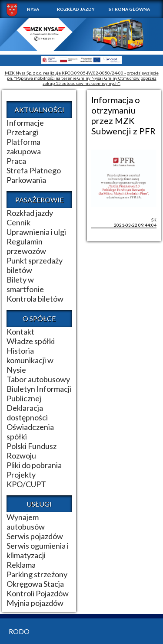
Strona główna (129, 9)
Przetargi (22, 132)
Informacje (25, 123)
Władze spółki (31, 341)
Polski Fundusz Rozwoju (32, 451)
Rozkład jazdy (76, 9)
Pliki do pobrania (34, 465)
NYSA (33, 9)
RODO (19, 631)
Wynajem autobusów (26, 522)
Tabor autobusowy (38, 379)
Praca (16, 161)
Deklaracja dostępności (27, 413)
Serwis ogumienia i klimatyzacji (38, 550)
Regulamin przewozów (26, 246)
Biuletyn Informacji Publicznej (39, 394)
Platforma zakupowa (24, 146)
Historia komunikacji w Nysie (30, 360)
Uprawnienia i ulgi (36, 232)
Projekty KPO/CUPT (26, 479)
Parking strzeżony (37, 574)
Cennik (18, 222)
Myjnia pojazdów (35, 603)
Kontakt (20, 332)
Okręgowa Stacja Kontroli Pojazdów (38, 589)
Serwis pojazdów (35, 536)
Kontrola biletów (35, 299)
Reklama (21, 565)
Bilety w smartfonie (25, 284)
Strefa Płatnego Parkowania (34, 175)
